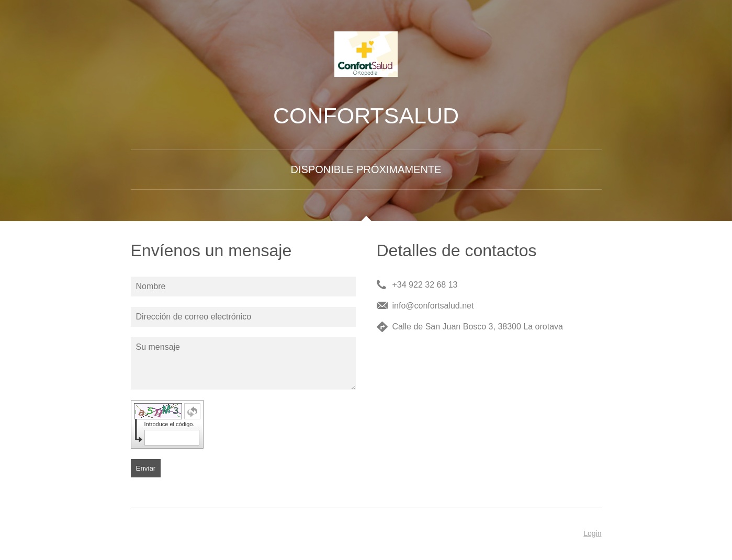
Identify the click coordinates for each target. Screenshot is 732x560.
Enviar (146, 468)
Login (592, 533)
